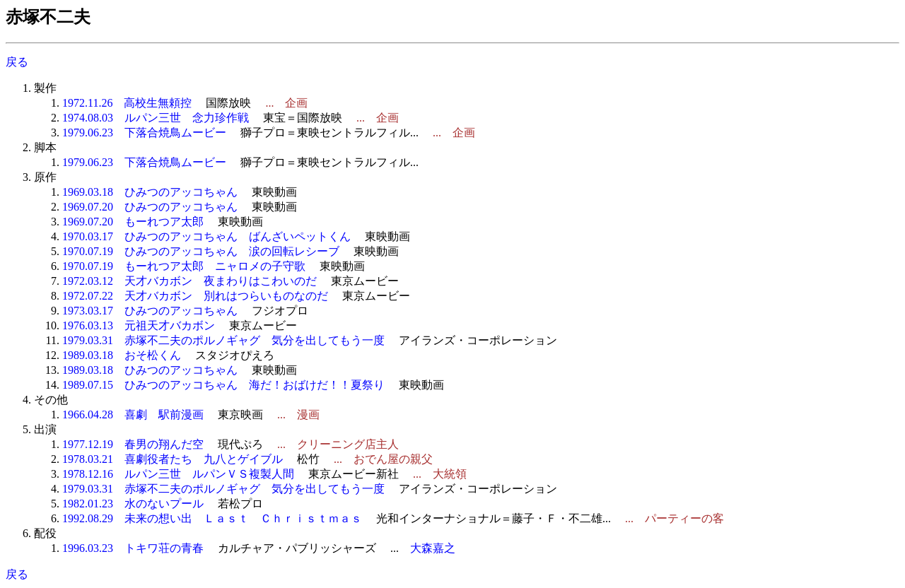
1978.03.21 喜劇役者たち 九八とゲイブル (173, 459)
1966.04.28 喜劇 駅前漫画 (133, 414)
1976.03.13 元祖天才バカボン (139, 325)
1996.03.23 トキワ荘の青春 (133, 548)
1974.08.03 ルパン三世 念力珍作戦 (156, 118)
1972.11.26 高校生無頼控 (127, 103)
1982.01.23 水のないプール (133, 504)
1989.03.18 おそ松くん (122, 355)
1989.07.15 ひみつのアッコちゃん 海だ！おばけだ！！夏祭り (223, 385)
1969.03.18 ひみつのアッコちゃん (150, 192)
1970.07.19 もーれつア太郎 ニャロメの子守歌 (184, 266)
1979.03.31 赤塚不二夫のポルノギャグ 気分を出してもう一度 (223, 340)
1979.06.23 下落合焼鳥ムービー (144, 133)
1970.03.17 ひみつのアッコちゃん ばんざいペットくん (206, 236)
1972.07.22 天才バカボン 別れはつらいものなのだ (195, 296)
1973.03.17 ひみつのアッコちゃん (150, 311)
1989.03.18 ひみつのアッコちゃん (150, 370)
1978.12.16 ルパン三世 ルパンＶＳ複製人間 (178, 474)
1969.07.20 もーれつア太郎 (133, 222)
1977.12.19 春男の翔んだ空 (133, 444)
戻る (17, 62)
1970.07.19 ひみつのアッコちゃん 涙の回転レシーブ (201, 251)
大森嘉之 (433, 548)
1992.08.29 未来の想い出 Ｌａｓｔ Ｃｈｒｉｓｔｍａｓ (212, 518)
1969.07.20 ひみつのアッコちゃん (150, 207)
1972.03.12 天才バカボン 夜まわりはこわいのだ (189, 281)
